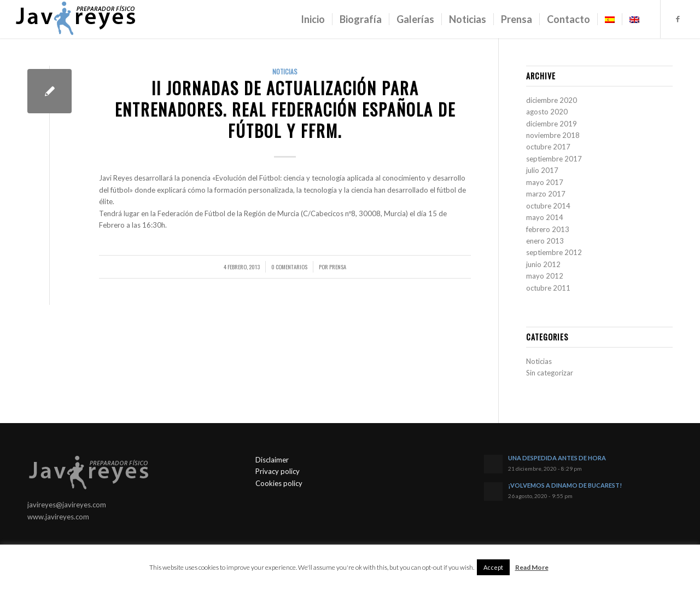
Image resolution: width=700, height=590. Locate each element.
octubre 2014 (548, 206)
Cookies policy (279, 483)
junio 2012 (543, 264)
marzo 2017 (546, 194)
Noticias (285, 71)
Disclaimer (272, 460)
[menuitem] (313, 19)
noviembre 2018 (553, 135)
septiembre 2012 (554, 252)
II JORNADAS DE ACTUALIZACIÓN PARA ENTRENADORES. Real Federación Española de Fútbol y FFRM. (285, 109)
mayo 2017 (545, 182)
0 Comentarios (289, 267)
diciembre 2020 (552, 100)
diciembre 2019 (552, 124)
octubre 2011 (548, 288)
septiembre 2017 (554, 159)
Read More (532, 567)
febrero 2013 (548, 229)
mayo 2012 (545, 276)
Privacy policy (278, 471)
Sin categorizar (550, 373)
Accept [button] (493, 567)
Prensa (338, 267)
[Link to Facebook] (678, 19)
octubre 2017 (548, 147)
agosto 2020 (547, 112)
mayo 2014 (545, 217)
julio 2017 (542, 170)
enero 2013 (545, 241)
